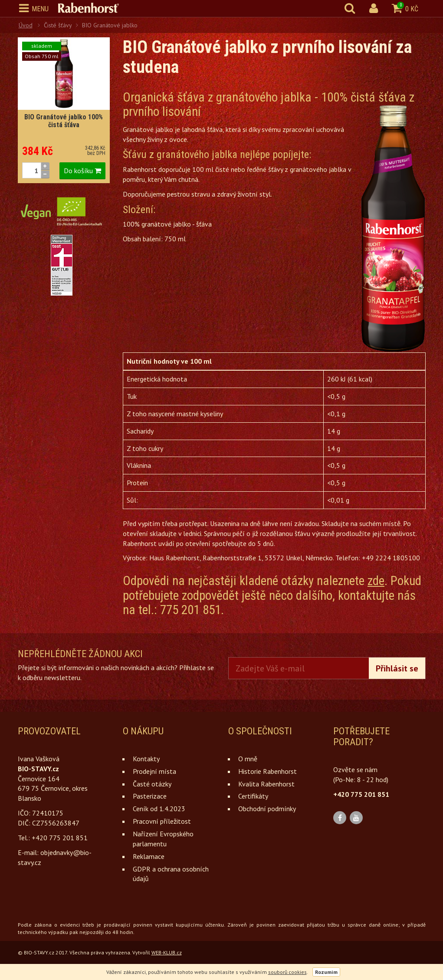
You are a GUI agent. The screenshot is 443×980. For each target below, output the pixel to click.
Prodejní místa (154, 771)
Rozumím (326, 972)
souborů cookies (287, 972)
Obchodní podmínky (267, 809)
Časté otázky (152, 784)
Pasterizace (150, 796)
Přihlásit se (397, 668)
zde (376, 581)
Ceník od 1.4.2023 (159, 809)
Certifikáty (253, 796)
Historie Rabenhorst (267, 771)
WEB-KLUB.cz (167, 952)
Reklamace (149, 856)
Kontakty (146, 759)
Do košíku (82, 171)
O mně (248, 759)
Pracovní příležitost (162, 821)
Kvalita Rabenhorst (266, 784)
